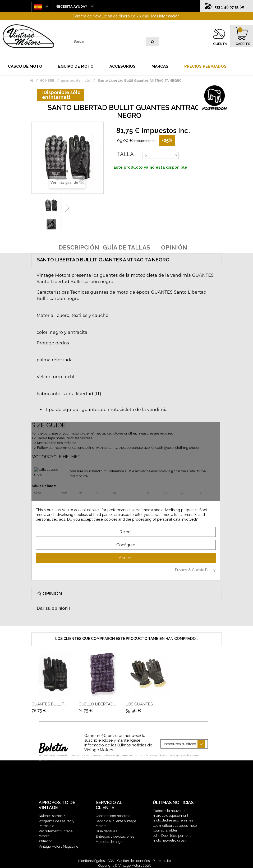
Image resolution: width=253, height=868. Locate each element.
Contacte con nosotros (113, 816)
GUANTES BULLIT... (49, 704)
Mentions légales (91, 861)
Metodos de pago (109, 842)
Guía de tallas (106, 831)
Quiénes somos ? (52, 816)
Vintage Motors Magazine (58, 846)
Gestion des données (134, 861)
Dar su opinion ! (53, 608)
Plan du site (162, 861)
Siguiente (67, 208)
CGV (111, 861)
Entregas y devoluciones (115, 836)
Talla (125, 154)
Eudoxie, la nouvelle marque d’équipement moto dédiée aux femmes (173, 816)
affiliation (46, 841)
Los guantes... (140, 704)
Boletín (53, 749)
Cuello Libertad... (97, 704)
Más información (165, 16)
